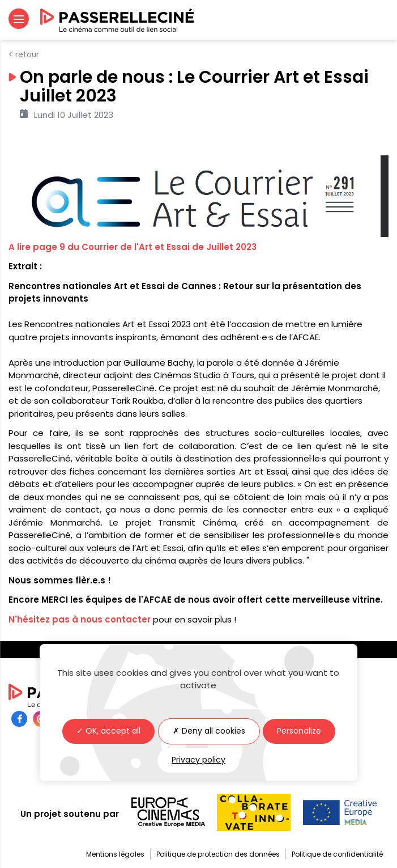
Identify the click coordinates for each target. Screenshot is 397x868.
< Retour (24, 55)
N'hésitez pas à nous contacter (80, 619)
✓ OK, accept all (108, 731)
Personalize (299, 731)
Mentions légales (115, 854)
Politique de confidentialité (337, 854)
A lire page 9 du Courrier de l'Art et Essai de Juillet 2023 (133, 247)
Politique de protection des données (218, 854)
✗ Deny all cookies (209, 731)
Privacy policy (198, 760)
